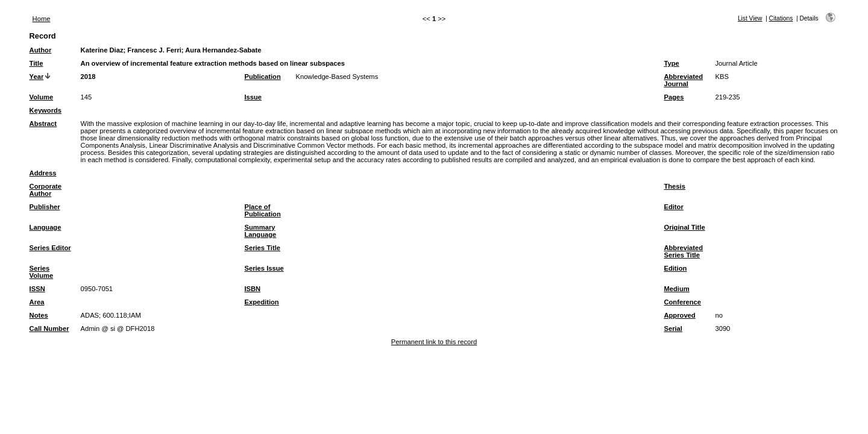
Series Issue (264, 268)
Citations (781, 18)
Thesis (674, 186)
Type (671, 63)
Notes (39, 315)
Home (42, 19)
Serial (673, 329)
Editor (673, 207)
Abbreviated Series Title (683, 251)
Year (37, 77)
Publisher (45, 207)
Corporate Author (46, 190)
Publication (262, 77)
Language (46, 227)
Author (41, 50)
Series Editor (50, 248)
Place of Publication (262, 210)
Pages (674, 97)
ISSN (37, 289)
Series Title (262, 248)
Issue (253, 97)
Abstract (43, 124)
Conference (682, 302)
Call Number (49, 329)
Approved (679, 315)
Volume (42, 97)
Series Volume (42, 272)
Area (37, 302)
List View (750, 18)
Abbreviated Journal (683, 80)
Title (36, 63)
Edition (675, 268)
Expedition (261, 302)
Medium (676, 289)
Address (43, 173)
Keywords (46, 110)
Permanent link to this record (434, 342)
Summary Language (260, 231)
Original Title (684, 227)
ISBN (252, 289)
